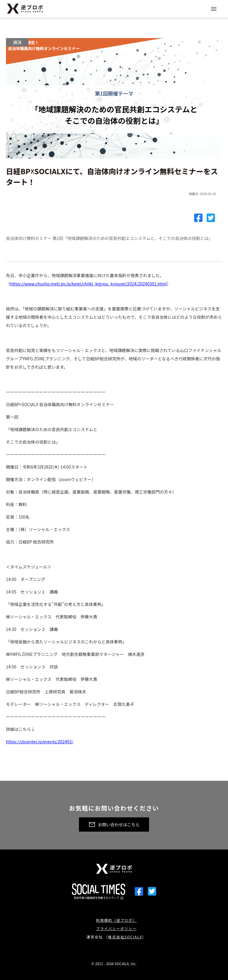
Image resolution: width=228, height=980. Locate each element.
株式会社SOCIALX (125, 937)
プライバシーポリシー (117, 928)
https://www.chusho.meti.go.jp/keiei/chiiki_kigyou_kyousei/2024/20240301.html (88, 284)
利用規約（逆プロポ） (117, 920)
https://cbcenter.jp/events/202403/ (40, 742)
